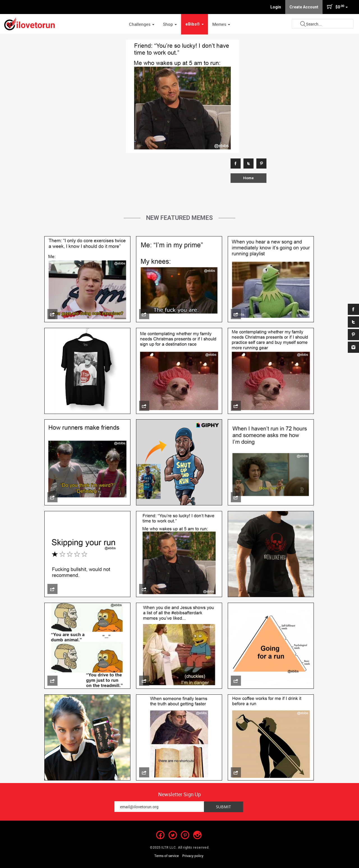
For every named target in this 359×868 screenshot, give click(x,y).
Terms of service (166, 856)
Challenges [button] (142, 24)
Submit (303, 24)
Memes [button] (221, 24)
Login (276, 7)
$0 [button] (337, 7)
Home (248, 178)
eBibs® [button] (195, 24)
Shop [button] (170, 24)
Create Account (304, 7)
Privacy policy (193, 856)
